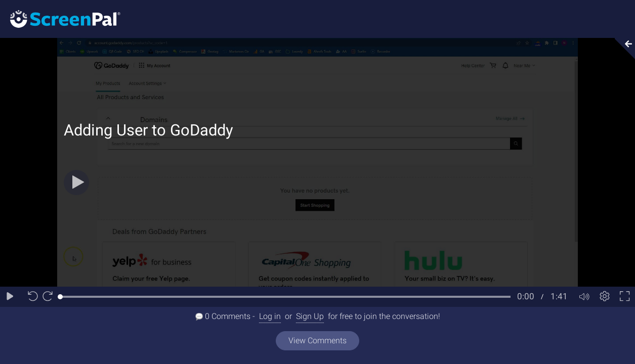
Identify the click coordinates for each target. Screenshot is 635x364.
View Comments (317, 340)
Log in (270, 316)
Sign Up (310, 316)
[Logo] (60, 18)
